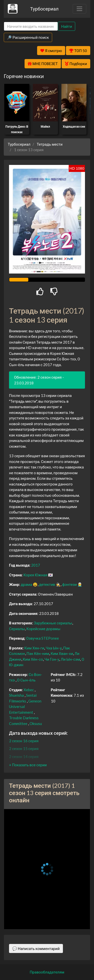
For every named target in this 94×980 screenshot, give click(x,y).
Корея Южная (35, 575)
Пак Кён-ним (38, 653)
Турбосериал (44, 9)
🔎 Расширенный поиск (28, 37)
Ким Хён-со (33, 659)
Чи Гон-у (52, 659)
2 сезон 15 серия (24, 749)
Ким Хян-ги (34, 648)
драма (26, 584)
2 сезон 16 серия (24, 741)
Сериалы (17, 629)
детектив (47, 584)
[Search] (31, 26)
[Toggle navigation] (79, 9)
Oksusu (36, 723)
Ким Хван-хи (62, 653)
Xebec (29, 690)
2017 (36, 565)
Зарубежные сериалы (53, 623)
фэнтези (69, 584)
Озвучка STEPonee (42, 638)
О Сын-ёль (26, 680)
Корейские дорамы (43, 629)
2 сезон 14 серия (24, 757)
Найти (67, 26)
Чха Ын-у (54, 648)
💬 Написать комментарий (36, 948)
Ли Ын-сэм (70, 659)
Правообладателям (47, 972)
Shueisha (16, 695)
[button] (28, 765)
